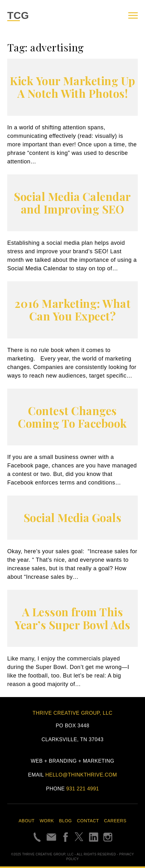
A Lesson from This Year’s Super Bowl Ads (72, 618)
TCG (18, 15)
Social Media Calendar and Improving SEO (72, 203)
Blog (65, 821)
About (27, 821)
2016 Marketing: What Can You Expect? (73, 310)
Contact (88, 821)
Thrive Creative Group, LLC (72, 713)
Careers (115, 821)
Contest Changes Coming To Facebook (72, 417)
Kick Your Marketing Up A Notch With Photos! (72, 87)
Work (47, 821)
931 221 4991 (83, 789)
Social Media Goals (73, 517)
